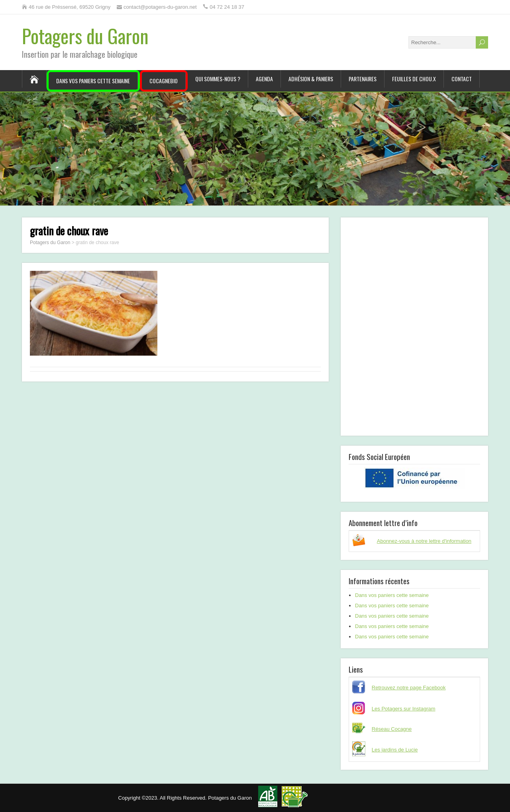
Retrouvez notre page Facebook (409, 688)
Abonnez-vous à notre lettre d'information (424, 541)
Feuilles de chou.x (414, 79)
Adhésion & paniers (311, 79)
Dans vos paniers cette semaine (93, 81)
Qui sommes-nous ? (218, 79)
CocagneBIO (164, 81)
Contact (462, 79)
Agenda (264, 79)
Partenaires (363, 79)
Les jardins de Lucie (395, 750)
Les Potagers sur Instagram (404, 709)
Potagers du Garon (85, 36)
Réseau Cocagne (392, 729)
